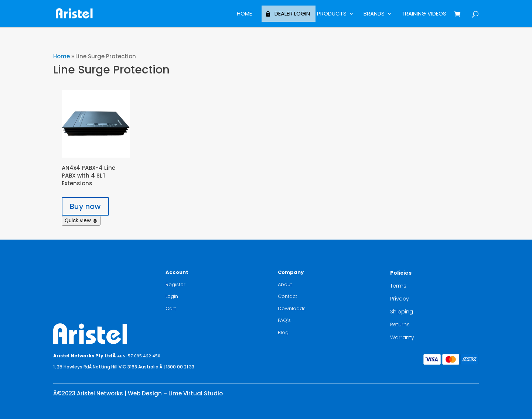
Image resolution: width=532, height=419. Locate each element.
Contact (287, 296)
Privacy (400, 299)
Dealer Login (292, 13)
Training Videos (424, 14)
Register (175, 284)
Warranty (402, 337)
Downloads (292, 308)
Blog (283, 332)
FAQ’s (284, 320)
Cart (171, 308)
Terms (398, 286)
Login (172, 296)
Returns (400, 324)
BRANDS (374, 14)
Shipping (402, 312)
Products (332, 14)
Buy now (85, 206)
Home (244, 14)
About (285, 284)
